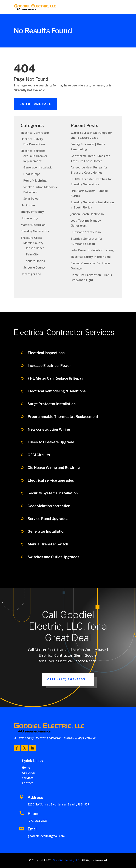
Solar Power (32, 199)
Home (26, 768)
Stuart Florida (36, 261)
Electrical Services (33, 151)
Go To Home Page (35, 104)
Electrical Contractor (35, 133)
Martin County (33, 243)
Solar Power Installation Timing (92, 250)
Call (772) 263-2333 (66, 679)
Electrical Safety (32, 139)
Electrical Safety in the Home (91, 257)
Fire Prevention (34, 144)
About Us (28, 773)
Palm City (32, 254)
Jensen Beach (35, 248)
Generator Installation (39, 167)
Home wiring (29, 218)
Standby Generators (35, 231)
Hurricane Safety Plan (86, 232)
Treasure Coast (31, 238)
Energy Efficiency (32, 212)
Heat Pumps (32, 174)
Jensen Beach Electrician (87, 214)
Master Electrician (33, 225)
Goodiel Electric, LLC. (66, 860)
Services (28, 778)
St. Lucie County (35, 267)
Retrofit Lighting (35, 181)
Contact (28, 783)
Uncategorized (31, 274)
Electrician (28, 205)
